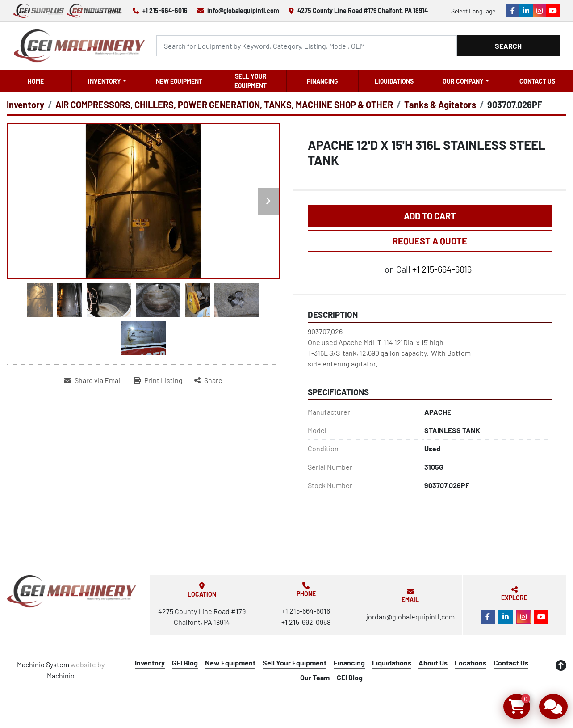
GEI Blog (185, 663)
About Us (433, 663)
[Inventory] (25, 105)
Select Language (473, 11)
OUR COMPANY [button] (463, 81)
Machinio (61, 675)
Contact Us (537, 81)
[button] (108, 81)
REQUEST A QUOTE (430, 241)
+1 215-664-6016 (165, 11)
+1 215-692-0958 (306, 622)
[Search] (307, 46)
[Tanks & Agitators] (440, 105)
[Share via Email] (93, 380)
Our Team (315, 677)
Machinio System (43, 664)
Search (508, 46)
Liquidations (394, 81)
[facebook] (513, 11)
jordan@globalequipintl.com (410, 616)
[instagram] (540, 11)
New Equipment (179, 81)
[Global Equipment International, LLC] (72, 591)
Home (36, 81)
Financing (322, 81)
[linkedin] (526, 11)
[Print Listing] (158, 380)
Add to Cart (430, 216)
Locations (471, 663)
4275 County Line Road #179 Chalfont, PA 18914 (363, 11)
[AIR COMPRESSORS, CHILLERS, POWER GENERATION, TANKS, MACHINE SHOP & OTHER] (224, 105)
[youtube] (553, 11)
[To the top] (561, 665)
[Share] (208, 380)
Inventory (105, 81)
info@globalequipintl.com (243, 11)
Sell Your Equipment (251, 81)
